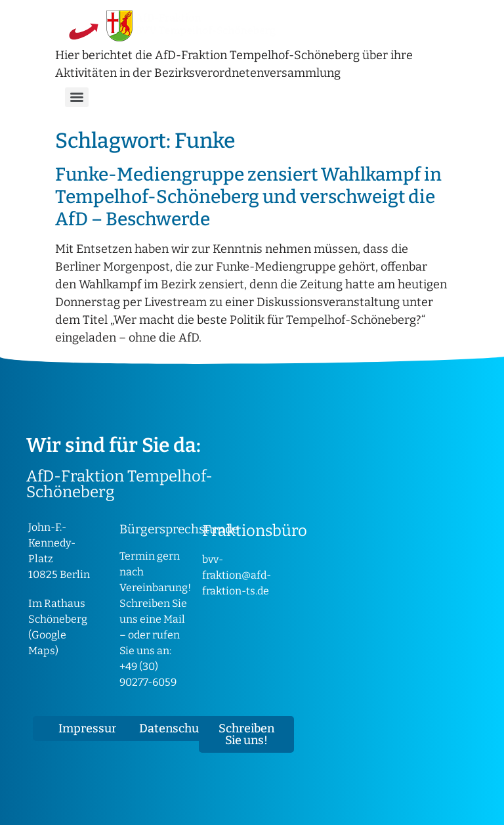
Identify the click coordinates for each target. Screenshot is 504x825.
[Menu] (77, 97)
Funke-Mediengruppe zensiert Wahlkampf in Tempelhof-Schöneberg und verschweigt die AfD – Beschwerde (248, 196)
